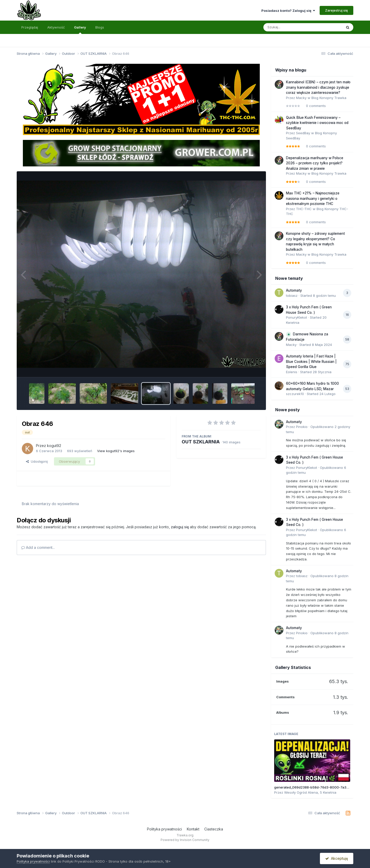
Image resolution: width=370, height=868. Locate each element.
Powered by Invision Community (185, 840)
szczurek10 (295, 394)
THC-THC (304, 209)
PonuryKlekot (297, 317)
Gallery (80, 30)
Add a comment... (38, 547)
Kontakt (193, 829)
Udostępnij (37, 461)
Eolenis (292, 372)
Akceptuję (337, 858)
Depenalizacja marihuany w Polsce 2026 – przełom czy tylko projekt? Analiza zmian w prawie (315, 163)
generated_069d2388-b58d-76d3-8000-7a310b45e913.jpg (322, 787)
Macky (301, 98)
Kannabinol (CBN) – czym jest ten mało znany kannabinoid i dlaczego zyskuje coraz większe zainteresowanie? (318, 87)
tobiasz (292, 296)
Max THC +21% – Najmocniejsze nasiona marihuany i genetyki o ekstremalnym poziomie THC (313, 198)
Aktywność (56, 27)
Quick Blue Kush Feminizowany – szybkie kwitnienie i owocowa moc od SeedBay (317, 123)
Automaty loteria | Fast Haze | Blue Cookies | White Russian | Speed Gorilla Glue (311, 361)
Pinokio (302, 427)
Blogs (100, 27)
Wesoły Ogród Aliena (301, 792)
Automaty (294, 290)
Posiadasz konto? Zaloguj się (288, 11)
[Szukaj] (290, 27)
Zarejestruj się (336, 10)
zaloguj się (180, 527)
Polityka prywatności (164, 829)
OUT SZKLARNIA (201, 442)
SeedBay (303, 133)
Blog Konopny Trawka (329, 98)
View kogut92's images (116, 451)
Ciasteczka (214, 829)
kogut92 (54, 446)
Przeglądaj (30, 27)
